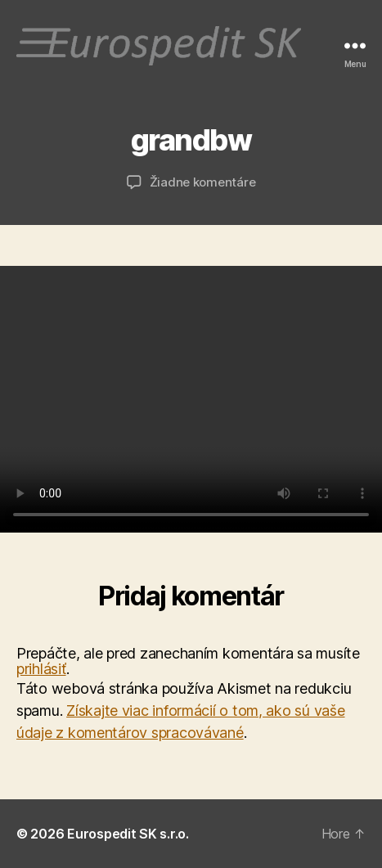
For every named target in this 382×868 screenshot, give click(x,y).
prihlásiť (41, 669)
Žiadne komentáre (203, 182)
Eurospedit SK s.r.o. (128, 834)
